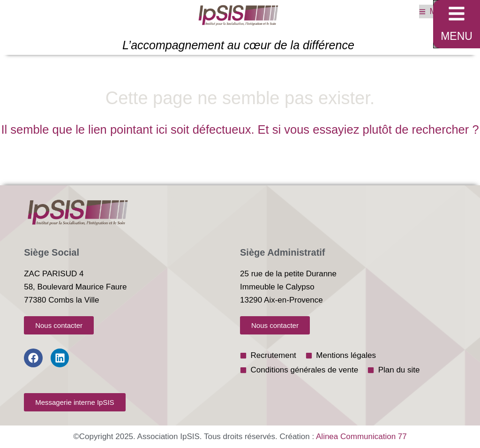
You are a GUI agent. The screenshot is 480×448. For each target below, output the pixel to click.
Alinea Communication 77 (361, 437)
